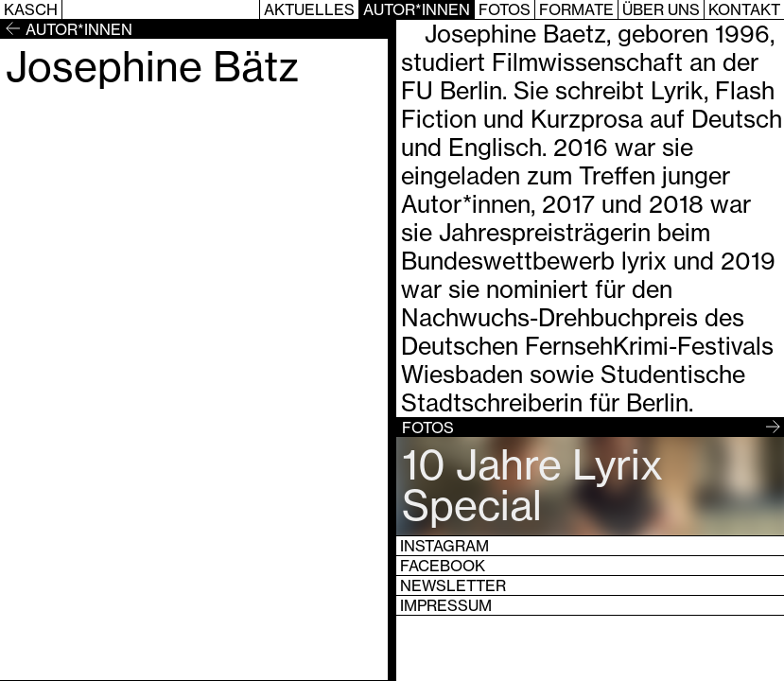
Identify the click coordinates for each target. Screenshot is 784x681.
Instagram (444, 546)
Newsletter (453, 585)
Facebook (443, 566)
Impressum (446, 605)
